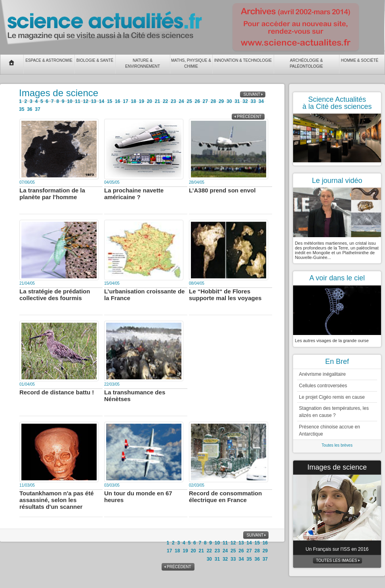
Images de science (337, 467)
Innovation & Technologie (243, 60)
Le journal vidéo (337, 181)
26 (197, 101)
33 (253, 101)
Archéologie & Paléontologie (306, 63)
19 (141, 101)
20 (150, 101)
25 (189, 101)
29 (221, 101)
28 (213, 101)
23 (173, 101)
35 (22, 109)
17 (125, 101)
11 (77, 101)
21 (157, 101)
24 (181, 101)
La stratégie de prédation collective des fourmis (55, 295)
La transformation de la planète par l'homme (52, 194)
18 (133, 101)
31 (237, 101)
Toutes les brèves (337, 445)
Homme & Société (360, 60)
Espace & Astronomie (49, 60)
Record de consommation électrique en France (225, 497)
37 (37, 109)
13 (94, 101)
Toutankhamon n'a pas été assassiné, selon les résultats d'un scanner (57, 500)
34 (261, 101)
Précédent (249, 117)
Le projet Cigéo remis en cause (332, 397)
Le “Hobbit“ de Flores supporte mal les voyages (225, 295)
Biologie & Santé (95, 60)
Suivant (252, 94)
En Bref (337, 362)
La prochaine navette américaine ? (134, 194)
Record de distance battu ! (57, 392)
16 (117, 101)
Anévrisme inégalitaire (322, 374)
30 (229, 101)
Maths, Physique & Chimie (191, 63)
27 (205, 101)
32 (245, 101)
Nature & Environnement (143, 63)
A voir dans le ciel (337, 278)
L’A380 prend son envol (222, 190)
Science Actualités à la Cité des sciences (337, 103)
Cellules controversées (323, 386)
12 (86, 101)
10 (70, 101)
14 (102, 101)
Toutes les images (337, 560)
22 (165, 101)
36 (30, 109)
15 (110, 101)
